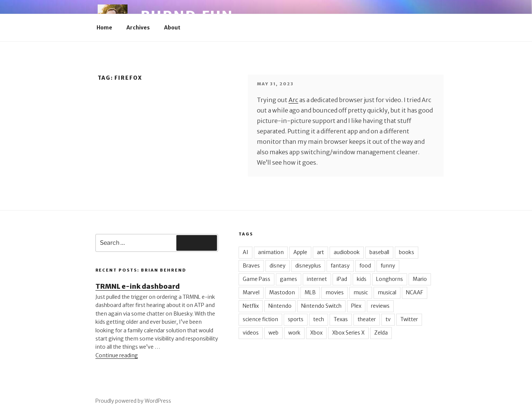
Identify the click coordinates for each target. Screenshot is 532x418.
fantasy (340, 266)
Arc (293, 100)
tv (388, 319)
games (289, 279)
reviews (380, 306)
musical (387, 292)
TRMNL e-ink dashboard (138, 286)
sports (296, 319)
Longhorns (390, 279)
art (320, 252)
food (365, 266)
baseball (379, 252)
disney (278, 266)
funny (388, 266)
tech (319, 319)
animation (271, 252)
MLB (310, 292)
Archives (138, 28)
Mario (420, 279)
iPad (342, 279)
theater (367, 319)
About (172, 28)
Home (104, 28)
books (407, 252)
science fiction (260, 319)
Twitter (409, 319)
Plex (356, 306)
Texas (341, 319)
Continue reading (117, 355)
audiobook (347, 252)
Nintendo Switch (321, 306)
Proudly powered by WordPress (133, 401)
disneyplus (308, 266)
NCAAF (415, 292)
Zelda (381, 333)
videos (251, 333)
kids (362, 279)
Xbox (316, 333)
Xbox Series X (348, 333)
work (294, 333)
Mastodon (282, 292)
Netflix (251, 306)
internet (317, 279)
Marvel (251, 292)
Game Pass (256, 279)
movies (335, 292)
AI (245, 252)
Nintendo (280, 306)
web (273, 333)
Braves (251, 266)
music (361, 292)
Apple (300, 252)
